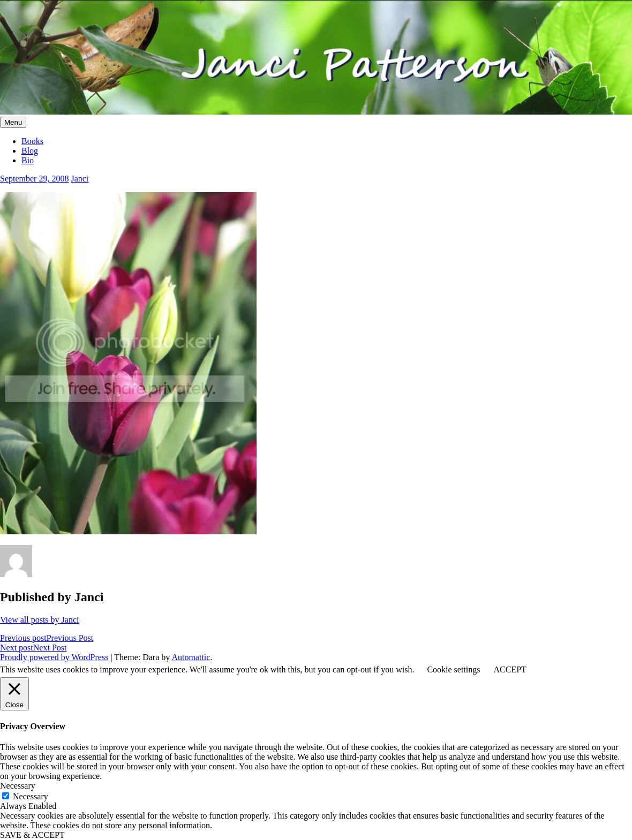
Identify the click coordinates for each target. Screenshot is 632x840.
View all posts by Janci (39, 620)
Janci (80, 179)
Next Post (33, 648)
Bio (28, 160)
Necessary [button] (18, 786)
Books (32, 141)
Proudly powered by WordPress (54, 657)
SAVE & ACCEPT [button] (32, 835)
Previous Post (47, 638)
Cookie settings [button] (453, 669)
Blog (30, 151)
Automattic (191, 657)
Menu (13, 122)
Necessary (31, 796)
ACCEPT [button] (510, 669)
